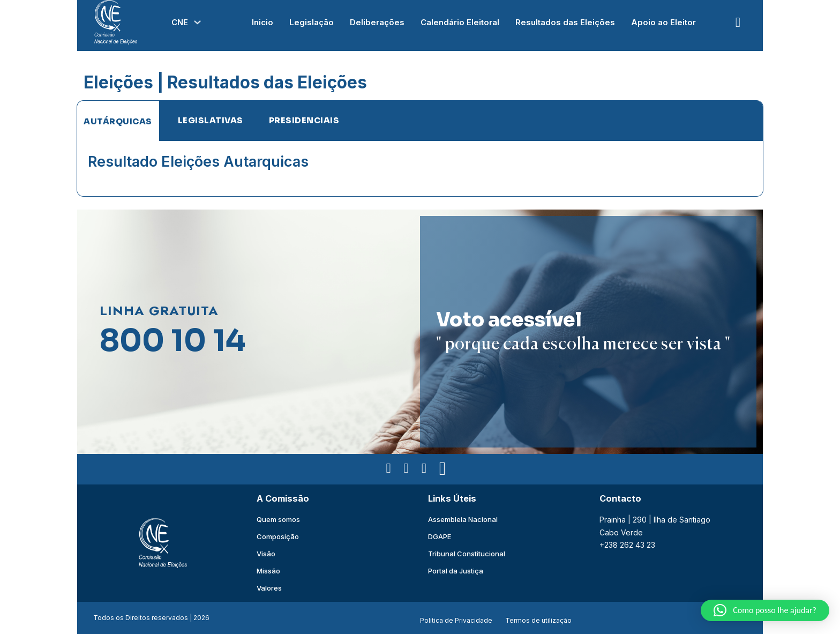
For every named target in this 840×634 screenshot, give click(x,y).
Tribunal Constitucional (467, 554)
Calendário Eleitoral (460, 22)
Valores (269, 588)
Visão (266, 554)
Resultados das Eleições (565, 22)
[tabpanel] (420, 169)
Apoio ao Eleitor (663, 22)
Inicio (262, 22)
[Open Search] (738, 22)
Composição (278, 536)
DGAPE (440, 536)
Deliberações (377, 22)
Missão (268, 571)
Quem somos (278, 519)
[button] (765, 610)
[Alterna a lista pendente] (197, 22)
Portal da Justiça (456, 571)
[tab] (118, 121)
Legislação (312, 22)
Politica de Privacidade (456, 620)
